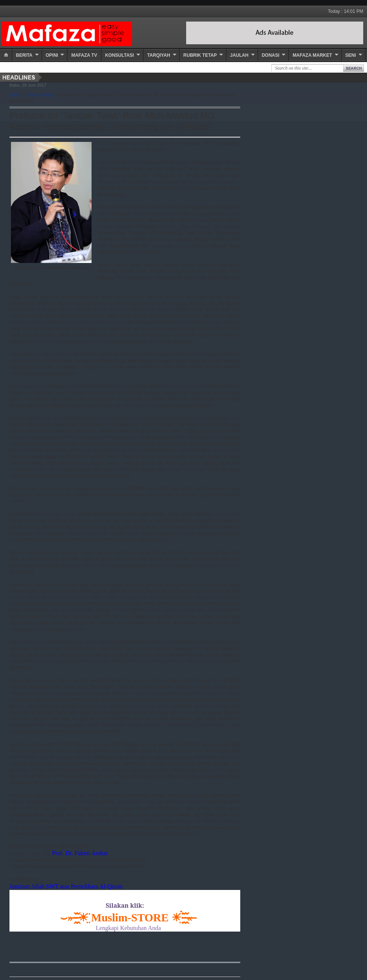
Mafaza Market (312, 55)
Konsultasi (120, 55)
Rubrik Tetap (200, 55)
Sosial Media (41, 95)
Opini (52, 55)
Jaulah (239, 55)
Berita (24, 55)
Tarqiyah (159, 55)
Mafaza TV (84, 55)
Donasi (271, 55)
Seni (351, 55)
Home (16, 95)
